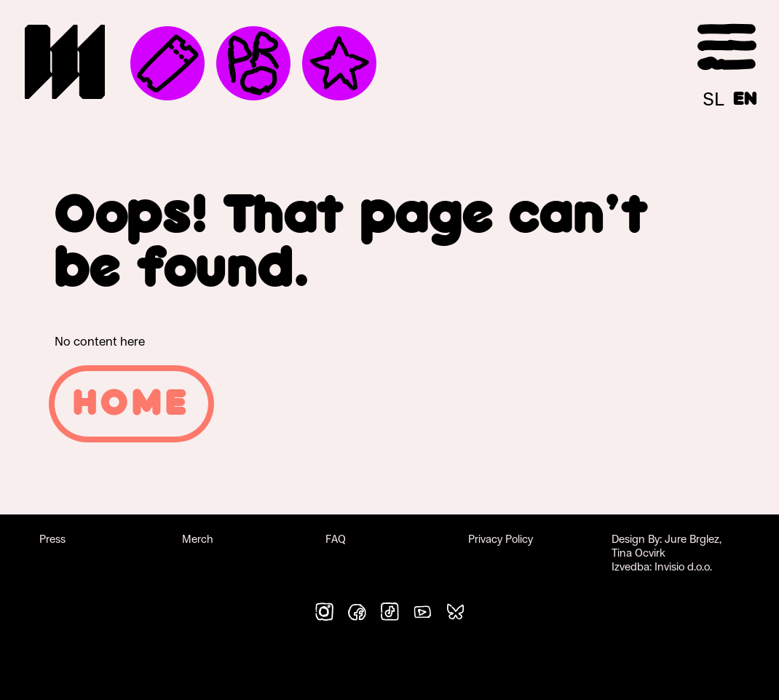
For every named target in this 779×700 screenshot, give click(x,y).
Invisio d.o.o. (683, 566)
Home (131, 404)
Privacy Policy (501, 539)
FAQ (336, 539)
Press (52, 539)
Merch (198, 539)
